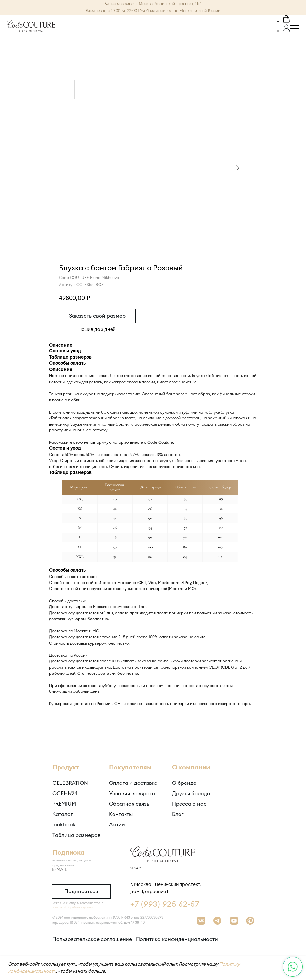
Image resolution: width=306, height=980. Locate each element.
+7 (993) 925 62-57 (165, 905)
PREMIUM (64, 804)
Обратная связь (129, 804)
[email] (81, 870)
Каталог (63, 814)
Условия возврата (132, 794)
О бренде (184, 783)
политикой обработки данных (73, 908)
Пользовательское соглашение (92, 939)
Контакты (121, 814)
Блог (178, 814)
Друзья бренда (191, 794)
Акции (117, 825)
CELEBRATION (70, 783)
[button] (286, 20)
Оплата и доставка (133, 783)
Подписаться (81, 892)
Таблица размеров (76, 835)
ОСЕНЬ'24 (65, 794)
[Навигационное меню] (295, 26)
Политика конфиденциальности (177, 939)
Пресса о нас (189, 804)
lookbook (64, 825)
